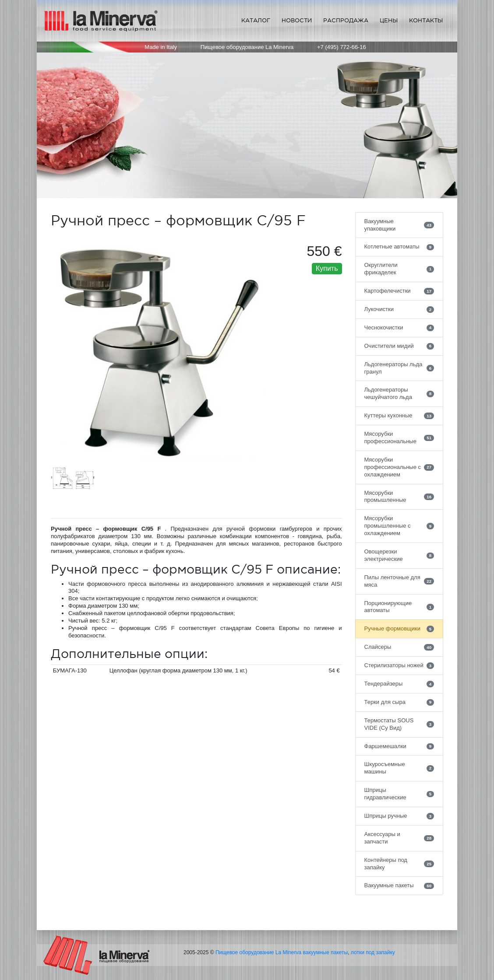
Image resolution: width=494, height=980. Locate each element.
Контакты (426, 20)
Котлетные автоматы (399, 247)
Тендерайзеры (399, 684)
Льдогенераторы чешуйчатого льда (399, 393)
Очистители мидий (399, 346)
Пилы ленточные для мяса (399, 581)
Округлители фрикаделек (399, 269)
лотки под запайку (373, 952)
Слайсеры (399, 647)
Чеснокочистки (399, 328)
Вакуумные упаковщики (399, 225)
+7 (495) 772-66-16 (342, 47)
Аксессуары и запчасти (399, 838)
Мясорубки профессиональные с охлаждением (399, 467)
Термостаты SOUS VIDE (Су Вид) (399, 724)
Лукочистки (399, 309)
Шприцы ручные (399, 816)
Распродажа (346, 20)
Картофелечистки (399, 291)
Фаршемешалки (399, 746)
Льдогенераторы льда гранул (399, 368)
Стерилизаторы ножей (399, 665)
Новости (297, 20)
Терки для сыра (399, 702)
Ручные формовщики (399, 629)
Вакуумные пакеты (399, 885)
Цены (389, 20)
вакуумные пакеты (326, 952)
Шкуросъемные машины (399, 768)
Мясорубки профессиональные (399, 437)
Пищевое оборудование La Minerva (258, 952)
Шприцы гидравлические (399, 794)
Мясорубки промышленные (399, 497)
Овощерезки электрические (399, 555)
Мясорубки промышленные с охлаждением (399, 526)
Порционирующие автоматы (399, 607)
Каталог (256, 20)
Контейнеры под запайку (399, 864)
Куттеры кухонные (399, 416)
